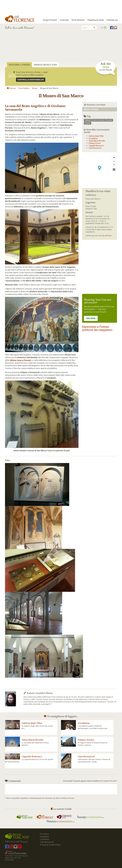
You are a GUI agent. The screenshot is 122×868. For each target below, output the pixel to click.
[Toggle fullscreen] (114, 170)
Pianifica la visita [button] (96, 20)
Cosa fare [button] (64, 20)
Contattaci (45, 839)
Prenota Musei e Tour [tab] (45, 65)
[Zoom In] (114, 158)
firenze (88, 120)
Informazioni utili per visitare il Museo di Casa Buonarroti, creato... (94, 761)
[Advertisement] (61, 49)
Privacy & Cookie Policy (50, 845)
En (102, 28)
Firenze (11, 88)
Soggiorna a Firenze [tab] (19, 65)
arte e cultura (99, 120)
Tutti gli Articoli (47, 842)
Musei (35, 88)
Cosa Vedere (24, 88)
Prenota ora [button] (112, 20)
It (105, 28)
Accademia (93, 138)
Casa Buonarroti (95, 148)
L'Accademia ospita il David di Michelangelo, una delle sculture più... (93, 727)
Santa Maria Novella (97, 141)
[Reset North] (114, 165)
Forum (105, 699)
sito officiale (107, 236)
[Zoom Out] (114, 161)
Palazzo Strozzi (95, 143)
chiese (88, 123)
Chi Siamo (44, 834)
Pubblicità (45, 837)
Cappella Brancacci (96, 146)
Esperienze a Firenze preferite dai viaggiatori (97, 328)
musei (110, 120)
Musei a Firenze (90, 109)
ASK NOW (91, 318)
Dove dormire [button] (78, 20)
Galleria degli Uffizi (96, 136)
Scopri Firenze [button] (50, 20)
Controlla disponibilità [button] (31, 80)
